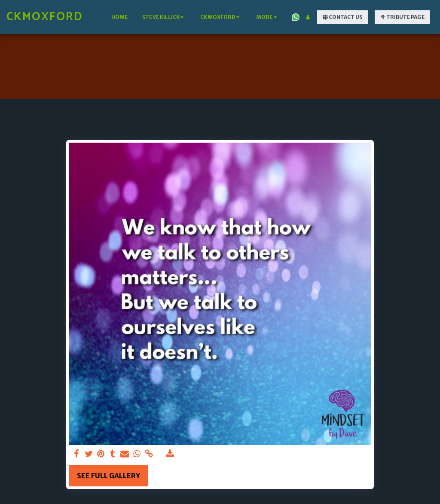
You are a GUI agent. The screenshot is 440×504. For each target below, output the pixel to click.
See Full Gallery (108, 476)
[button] (164, 17)
